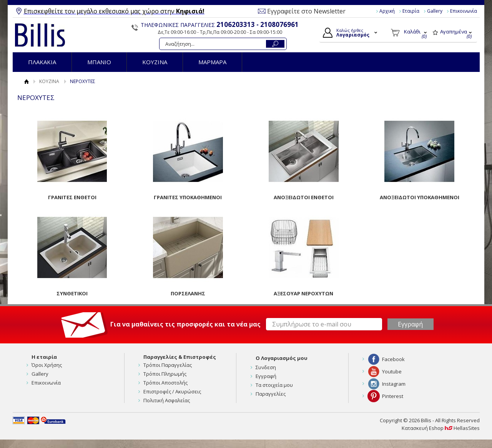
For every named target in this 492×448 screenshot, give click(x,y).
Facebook (393, 359)
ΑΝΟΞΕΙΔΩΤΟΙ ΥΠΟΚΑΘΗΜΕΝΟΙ (420, 197)
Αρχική (387, 11)
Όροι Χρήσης (47, 365)
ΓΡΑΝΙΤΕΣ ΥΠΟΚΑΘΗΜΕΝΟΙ (188, 197)
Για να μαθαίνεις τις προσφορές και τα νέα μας (185, 324)
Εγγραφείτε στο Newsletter (306, 11)
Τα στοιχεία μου (274, 385)
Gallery (435, 11)
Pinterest (393, 396)
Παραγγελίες (271, 394)
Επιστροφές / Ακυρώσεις (172, 391)
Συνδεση (266, 367)
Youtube (392, 371)
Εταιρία (411, 11)
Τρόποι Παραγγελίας (168, 365)
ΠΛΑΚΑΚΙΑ (42, 62)
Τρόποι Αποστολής (165, 383)
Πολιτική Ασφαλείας (167, 400)
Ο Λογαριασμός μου (282, 358)
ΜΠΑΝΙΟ (99, 62)
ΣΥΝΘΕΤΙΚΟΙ (72, 293)
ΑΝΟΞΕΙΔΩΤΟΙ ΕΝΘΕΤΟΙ (304, 197)
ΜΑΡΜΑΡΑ (212, 62)
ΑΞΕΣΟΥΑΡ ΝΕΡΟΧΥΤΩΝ (303, 293)
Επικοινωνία (464, 11)
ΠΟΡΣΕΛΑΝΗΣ (188, 293)
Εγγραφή (266, 376)
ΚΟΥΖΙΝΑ (155, 62)
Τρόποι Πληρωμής (165, 374)
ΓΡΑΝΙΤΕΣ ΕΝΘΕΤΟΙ (72, 197)
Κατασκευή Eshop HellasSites (441, 428)
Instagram (394, 384)
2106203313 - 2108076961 (258, 24)
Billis (40, 35)
